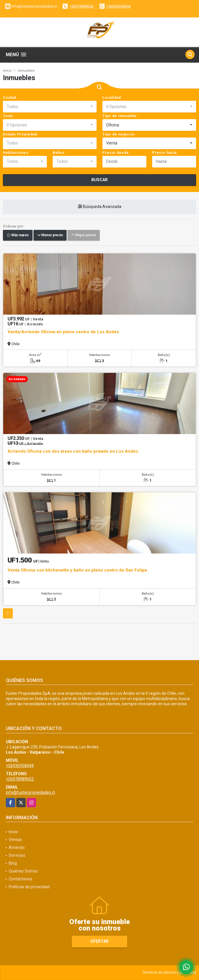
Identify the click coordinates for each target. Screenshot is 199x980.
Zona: (8, 116)
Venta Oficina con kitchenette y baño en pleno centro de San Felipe (77, 570)
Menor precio (50, 235)
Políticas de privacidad (29, 887)
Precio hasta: (165, 153)
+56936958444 (118, 6)
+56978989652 (81, 6)
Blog (13, 863)
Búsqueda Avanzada (100, 207)
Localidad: (112, 98)
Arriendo (17, 847)
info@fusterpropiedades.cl (30, 792)
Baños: (59, 153)
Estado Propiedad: (21, 134)
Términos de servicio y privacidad (169, 972)
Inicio (7, 71)
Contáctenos (21, 879)
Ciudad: (10, 98)
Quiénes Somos (23, 871)
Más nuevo (18, 235)
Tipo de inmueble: (120, 116)
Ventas (15, 840)
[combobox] (50, 107)
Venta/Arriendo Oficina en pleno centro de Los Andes (63, 332)
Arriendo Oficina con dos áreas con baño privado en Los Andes (73, 451)
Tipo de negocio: (119, 134)
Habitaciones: (16, 153)
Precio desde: (116, 153)
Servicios (17, 855)
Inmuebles (26, 71)
